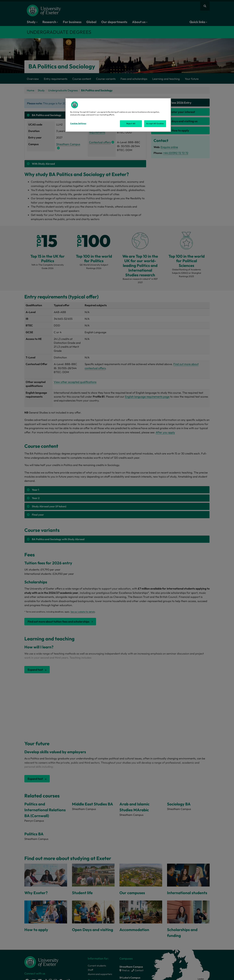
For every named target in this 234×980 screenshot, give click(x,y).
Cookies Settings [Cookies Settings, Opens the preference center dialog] (78, 123)
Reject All (131, 124)
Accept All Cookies (155, 124)
